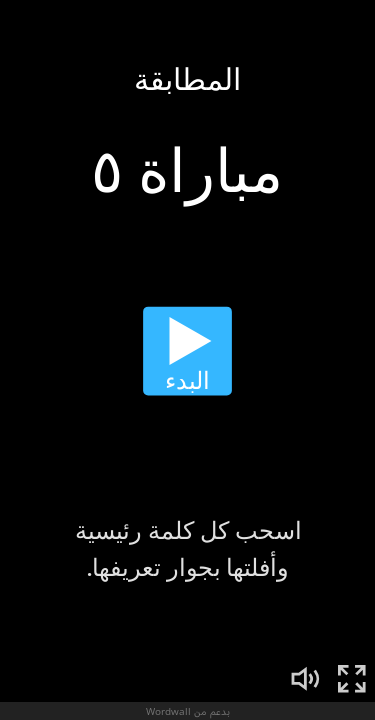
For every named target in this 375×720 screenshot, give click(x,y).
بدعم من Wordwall (188, 711)
